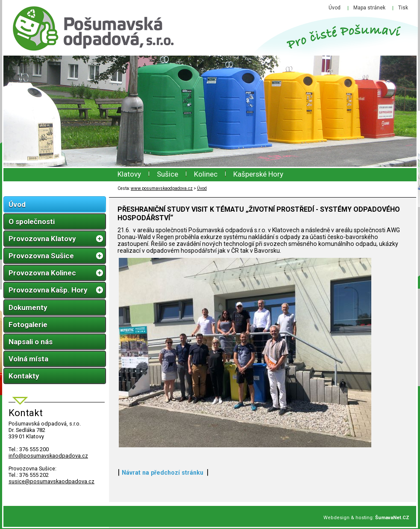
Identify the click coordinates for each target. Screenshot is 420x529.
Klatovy (129, 174)
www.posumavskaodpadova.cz (162, 188)
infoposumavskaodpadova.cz (48, 456)
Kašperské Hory (258, 174)
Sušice (167, 174)
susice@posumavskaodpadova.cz (51, 481)
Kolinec (206, 174)
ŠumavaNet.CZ (392, 518)
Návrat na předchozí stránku (163, 473)
